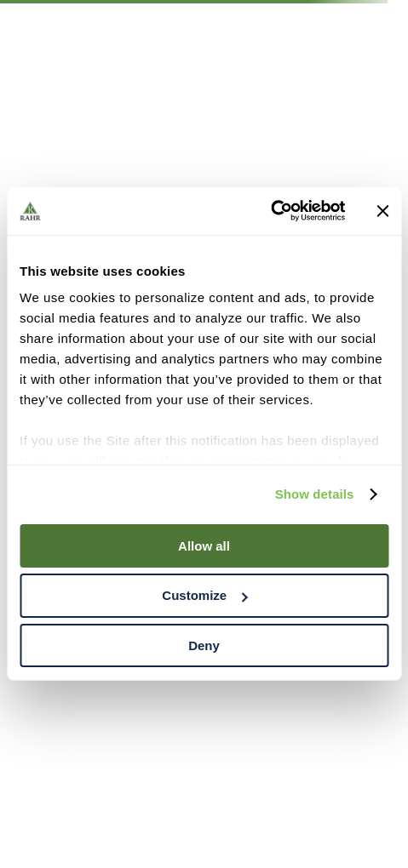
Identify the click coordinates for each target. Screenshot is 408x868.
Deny (204, 645)
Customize (204, 595)
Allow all (204, 545)
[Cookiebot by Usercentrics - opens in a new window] (270, 211)
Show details (315, 494)
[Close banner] (382, 211)
